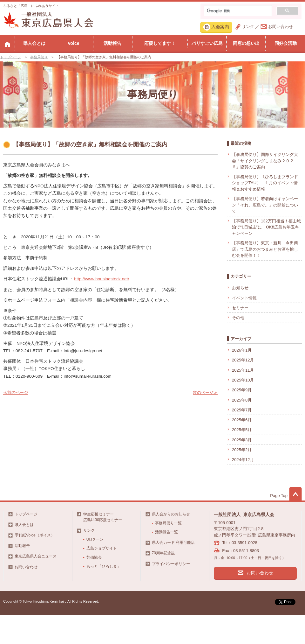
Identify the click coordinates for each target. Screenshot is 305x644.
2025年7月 (242, 410)
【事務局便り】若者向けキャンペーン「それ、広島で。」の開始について (265, 205)
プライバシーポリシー (171, 564)
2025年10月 (243, 380)
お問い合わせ (281, 27)
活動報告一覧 (166, 532)
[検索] (237, 11)
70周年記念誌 (163, 553)
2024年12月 (243, 460)
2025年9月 (242, 390)
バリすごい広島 (207, 43)
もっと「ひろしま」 (104, 566)
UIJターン (95, 539)
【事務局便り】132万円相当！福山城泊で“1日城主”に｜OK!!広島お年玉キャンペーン (266, 227)
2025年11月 (243, 370)
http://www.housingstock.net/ (102, 279)
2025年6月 (242, 420)
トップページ (10, 57)
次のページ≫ (205, 392)
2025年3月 (242, 440)
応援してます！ (160, 43)
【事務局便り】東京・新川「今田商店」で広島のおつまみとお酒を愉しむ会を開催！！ (265, 249)
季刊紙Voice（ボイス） (35, 535)
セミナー (240, 308)
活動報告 (112, 43)
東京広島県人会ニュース (36, 556)
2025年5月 (242, 430)
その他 (238, 318)
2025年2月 (242, 450)
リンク (248, 27)
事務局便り (39, 57)
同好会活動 (286, 43)
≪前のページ (16, 392)
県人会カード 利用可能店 (173, 542)
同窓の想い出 (246, 43)
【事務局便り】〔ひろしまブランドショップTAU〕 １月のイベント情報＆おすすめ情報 (265, 183)
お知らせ (240, 288)
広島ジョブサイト (102, 548)
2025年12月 (243, 360)
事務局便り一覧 (168, 523)
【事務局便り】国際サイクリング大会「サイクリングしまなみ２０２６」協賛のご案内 (265, 161)
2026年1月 (242, 350)
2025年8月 (242, 400)
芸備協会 (94, 557)
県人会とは (34, 43)
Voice (74, 43)
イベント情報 (244, 298)
